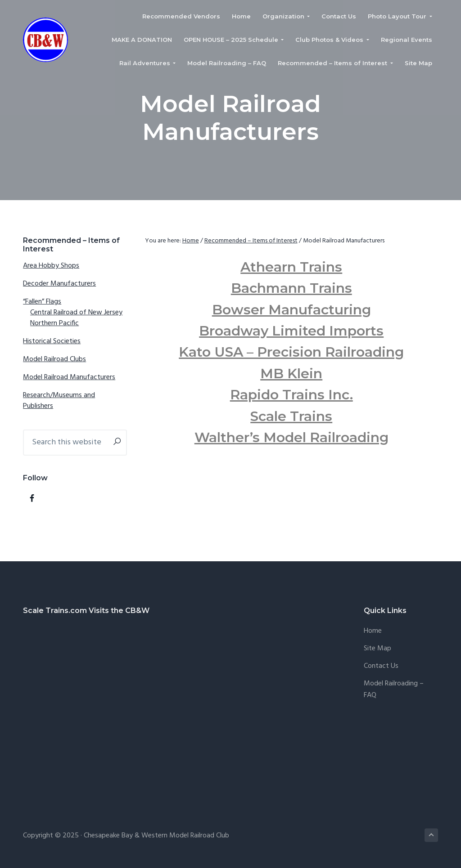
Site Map (377, 649)
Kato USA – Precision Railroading (291, 352)
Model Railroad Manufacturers (69, 377)
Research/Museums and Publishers (59, 401)
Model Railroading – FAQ (394, 690)
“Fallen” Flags (42, 302)
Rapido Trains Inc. (292, 395)
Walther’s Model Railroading (292, 437)
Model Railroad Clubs (54, 359)
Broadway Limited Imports (291, 331)
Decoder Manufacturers (59, 284)
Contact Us (381, 666)
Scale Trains (291, 416)
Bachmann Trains (292, 288)
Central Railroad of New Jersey (76, 313)
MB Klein (291, 374)
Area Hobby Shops (51, 266)
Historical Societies (52, 341)
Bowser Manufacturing (292, 310)
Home (373, 631)
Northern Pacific (54, 323)
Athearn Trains (291, 267)
